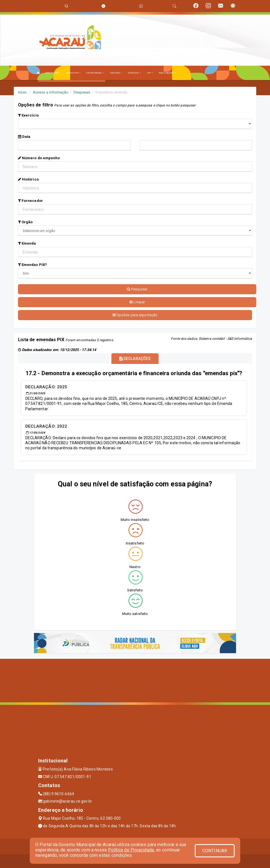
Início (22, 92)
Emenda (27, 243)
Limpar (137, 302)
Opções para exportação (135, 315)
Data (24, 137)
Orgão (25, 222)
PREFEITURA (53, 73)
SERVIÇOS (134, 73)
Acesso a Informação (51, 92)
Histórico (28, 179)
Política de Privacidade (131, 850)
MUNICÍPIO (73, 73)
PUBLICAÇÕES (167, 73)
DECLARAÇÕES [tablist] (135, 359)
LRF (150, 73)
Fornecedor (30, 201)
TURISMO (116, 73)
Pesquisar (137, 289)
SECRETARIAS (95, 73)
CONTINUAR (215, 851)
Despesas (82, 92)
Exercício (28, 115)
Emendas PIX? (32, 265)
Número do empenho (39, 158)
